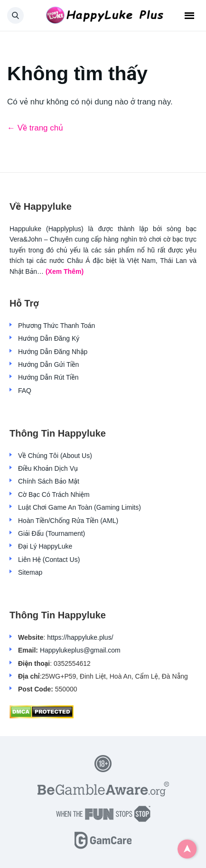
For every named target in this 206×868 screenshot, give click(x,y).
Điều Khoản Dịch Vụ (48, 468)
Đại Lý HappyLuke (45, 546)
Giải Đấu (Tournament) (51, 533)
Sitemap (30, 572)
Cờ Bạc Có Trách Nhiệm (54, 495)
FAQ (25, 391)
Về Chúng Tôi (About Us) (55, 456)
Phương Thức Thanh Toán (56, 326)
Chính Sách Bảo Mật (49, 481)
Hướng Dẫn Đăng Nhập (53, 352)
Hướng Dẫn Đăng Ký (49, 338)
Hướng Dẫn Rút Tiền (48, 377)
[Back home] (103, 16)
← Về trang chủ (35, 128)
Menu (189, 16)
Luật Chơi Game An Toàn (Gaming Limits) (80, 507)
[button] (15, 15)
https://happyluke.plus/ (80, 637)
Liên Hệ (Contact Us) (49, 560)
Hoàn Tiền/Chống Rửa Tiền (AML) (68, 521)
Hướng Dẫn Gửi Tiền (48, 364)
